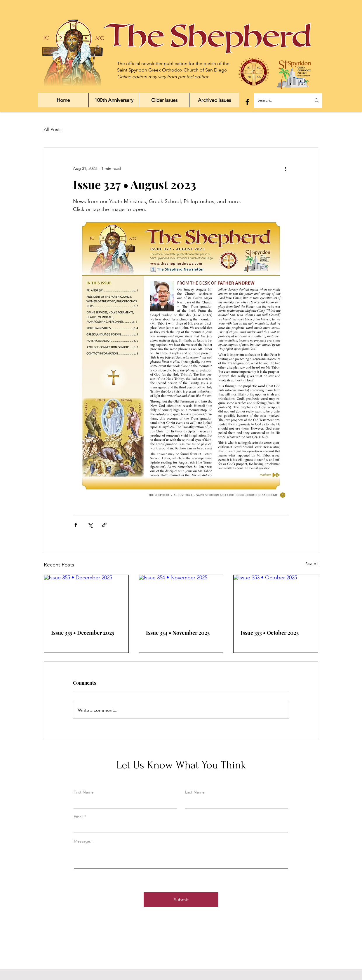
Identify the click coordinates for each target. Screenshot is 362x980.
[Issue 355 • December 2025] (86, 599)
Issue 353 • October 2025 (270, 633)
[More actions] (286, 168)
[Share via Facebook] (76, 525)
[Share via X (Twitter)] (90, 525)
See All (312, 564)
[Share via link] (104, 525)
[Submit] (181, 900)
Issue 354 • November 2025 (178, 633)
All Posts (53, 129)
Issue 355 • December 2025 (83, 633)
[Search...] (280, 100)
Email (78, 817)
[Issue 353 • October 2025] (276, 599)
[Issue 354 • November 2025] (181, 599)
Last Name (195, 792)
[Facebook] (247, 102)
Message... (84, 841)
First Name (84, 792)
